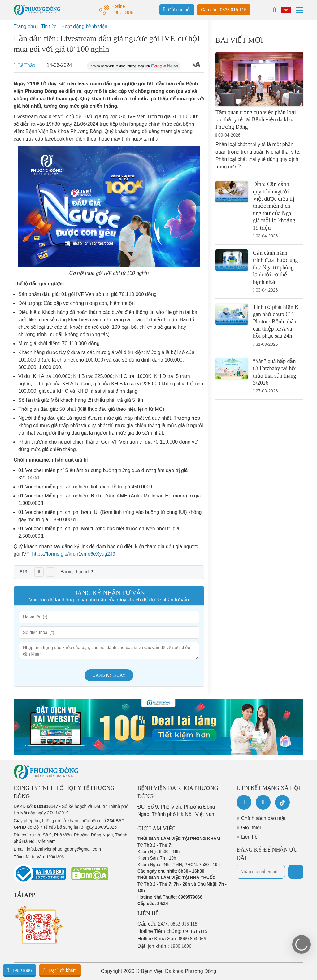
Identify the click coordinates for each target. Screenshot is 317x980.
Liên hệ (249, 837)
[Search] (275, 10)
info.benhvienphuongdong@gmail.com (64, 849)
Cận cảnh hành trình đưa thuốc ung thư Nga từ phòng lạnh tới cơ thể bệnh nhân (275, 267)
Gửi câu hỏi (177, 9)
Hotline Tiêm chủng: (172, 931)
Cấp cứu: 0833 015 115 (224, 10)
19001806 (20, 970)
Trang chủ (25, 26)
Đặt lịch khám (60, 970)
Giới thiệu (252, 828)
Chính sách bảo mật (263, 818)
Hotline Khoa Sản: (172, 939)
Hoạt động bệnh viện (84, 26)
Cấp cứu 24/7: (167, 924)
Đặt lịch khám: (164, 946)
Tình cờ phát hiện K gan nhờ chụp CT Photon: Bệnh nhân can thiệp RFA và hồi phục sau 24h (276, 322)
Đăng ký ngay (109, 675)
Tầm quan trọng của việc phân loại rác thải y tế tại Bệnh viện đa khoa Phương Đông (256, 120)
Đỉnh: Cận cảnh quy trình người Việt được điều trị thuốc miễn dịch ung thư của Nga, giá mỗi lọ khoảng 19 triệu (274, 206)
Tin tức (49, 26)
